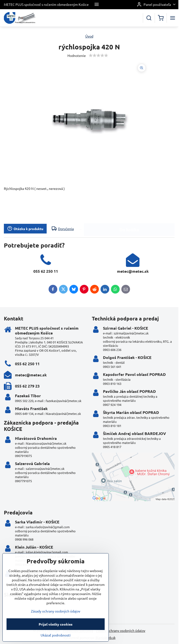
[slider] (98, 55)
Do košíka (129, 210)
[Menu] (173, 18)
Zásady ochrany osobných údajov (121, 630)
